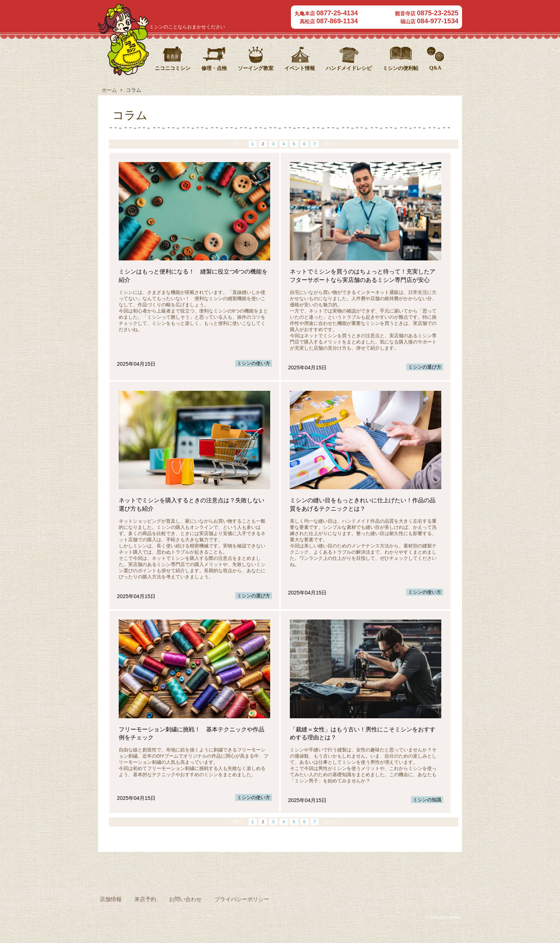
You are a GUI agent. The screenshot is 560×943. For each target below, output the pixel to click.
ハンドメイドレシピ (349, 68)
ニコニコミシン (203, 14)
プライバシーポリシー (242, 899)
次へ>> (329, 144)
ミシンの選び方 (425, 367)
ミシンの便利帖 (401, 68)
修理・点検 (214, 68)
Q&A (435, 68)
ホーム (109, 90)
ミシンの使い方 (254, 363)
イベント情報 (300, 68)
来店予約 (145, 899)
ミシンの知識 (427, 800)
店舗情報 (111, 899)
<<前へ (238, 144)
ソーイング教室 (256, 68)
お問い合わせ (185, 899)
